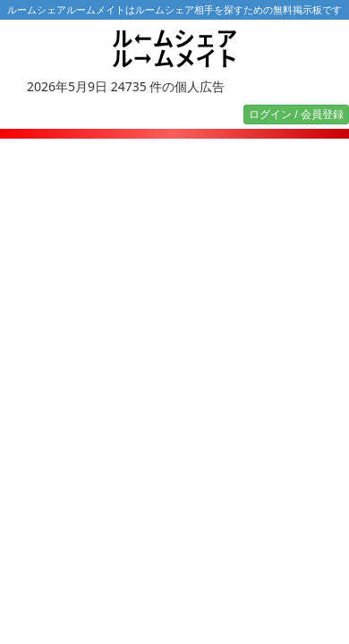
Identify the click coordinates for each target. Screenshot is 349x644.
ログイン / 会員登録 (296, 114)
